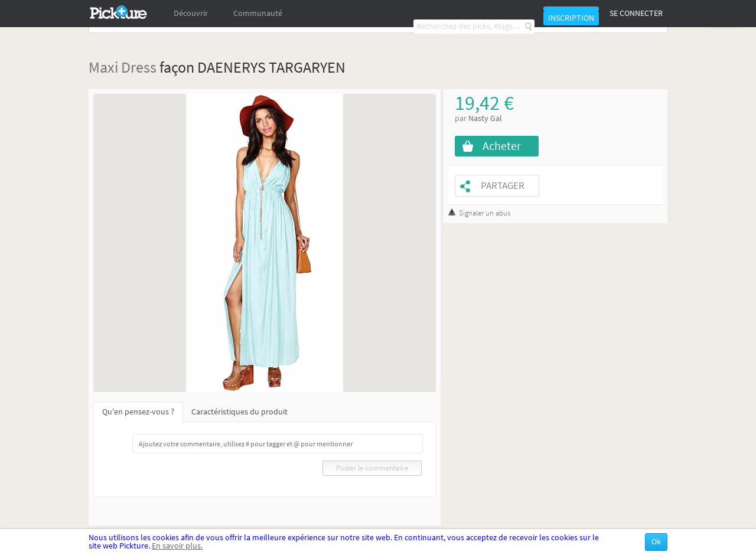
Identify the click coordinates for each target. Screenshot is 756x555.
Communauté (258, 13)
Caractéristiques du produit (239, 412)
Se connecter (636, 13)
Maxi (103, 67)
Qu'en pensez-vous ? (138, 412)
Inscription (571, 18)
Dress (139, 67)
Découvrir (191, 13)
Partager (503, 186)
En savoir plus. (177, 546)
